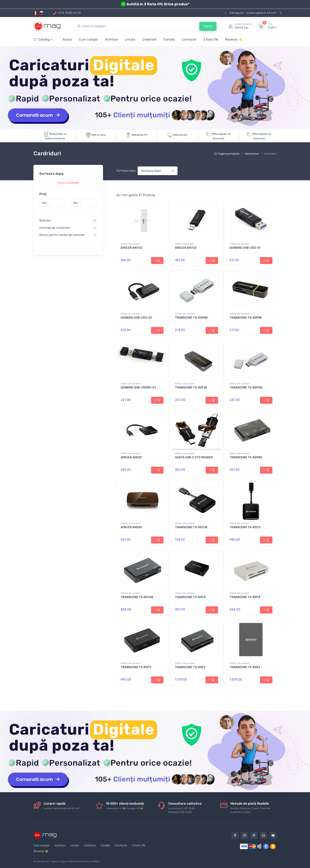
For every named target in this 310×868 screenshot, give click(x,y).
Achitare (111, 39)
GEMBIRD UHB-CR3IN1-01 (138, 388)
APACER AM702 (131, 248)
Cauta (208, 26)
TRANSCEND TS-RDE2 (245, 667)
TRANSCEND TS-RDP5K (246, 318)
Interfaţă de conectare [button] (55, 228)
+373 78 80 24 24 (67, 13)
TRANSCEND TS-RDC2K (191, 527)
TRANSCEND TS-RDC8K (137, 597)
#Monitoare (180, 135)
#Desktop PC (140, 135)
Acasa (67, 39)
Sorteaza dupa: (126, 171)
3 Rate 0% (211, 39)
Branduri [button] (45, 220)
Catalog (42, 39)
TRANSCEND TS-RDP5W (191, 318)
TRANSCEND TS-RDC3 (245, 527)
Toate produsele (68, 183)
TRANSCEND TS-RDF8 (190, 597)
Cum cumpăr (88, 39)
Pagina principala (227, 154)
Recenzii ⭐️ (234, 39)
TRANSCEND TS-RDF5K (191, 388)
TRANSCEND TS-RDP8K (246, 457)
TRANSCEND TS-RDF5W (246, 388)
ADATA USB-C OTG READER (194, 457)
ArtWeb (95, 861)
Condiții (169, 39)
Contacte (189, 39)
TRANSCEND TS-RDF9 (136, 667)
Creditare (149, 39)
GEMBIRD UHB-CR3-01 (245, 248)
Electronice (252, 154)
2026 (71, 861)
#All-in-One (99, 135)
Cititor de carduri (130, 244)
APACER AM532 (131, 457)
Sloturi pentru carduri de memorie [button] (62, 235)
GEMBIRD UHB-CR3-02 (136, 318)
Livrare (130, 39)
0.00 (272, 26)
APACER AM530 (131, 527)
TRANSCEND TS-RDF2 (190, 667)
